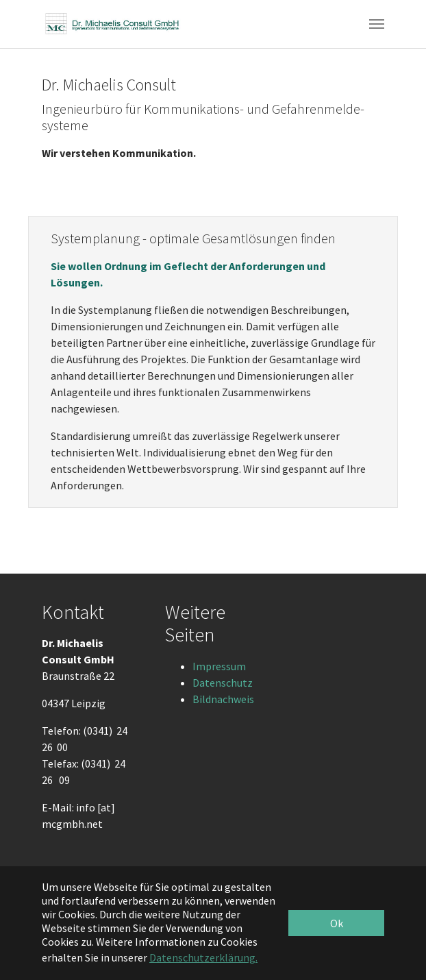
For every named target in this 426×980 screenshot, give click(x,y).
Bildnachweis (223, 699)
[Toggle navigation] (377, 24)
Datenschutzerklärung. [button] (203, 957)
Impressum (219, 666)
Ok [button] (337, 923)
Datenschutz (223, 683)
